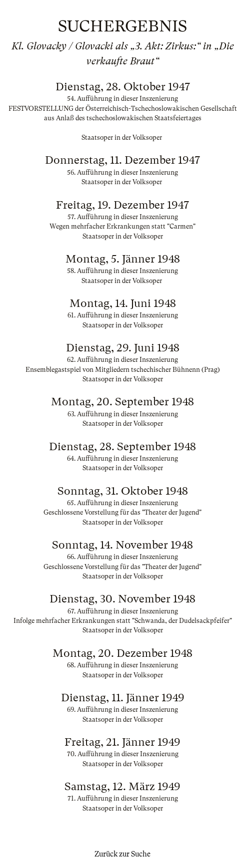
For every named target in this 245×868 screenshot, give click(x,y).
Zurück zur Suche (122, 854)
